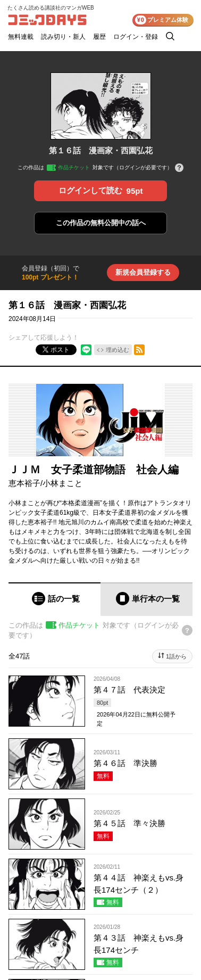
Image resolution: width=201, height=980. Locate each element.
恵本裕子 (24, 483)
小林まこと (62, 483)
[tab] (55, 599)
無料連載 (21, 37)
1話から (176, 656)
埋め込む (118, 350)
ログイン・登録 (136, 37)
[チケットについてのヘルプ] (179, 168)
